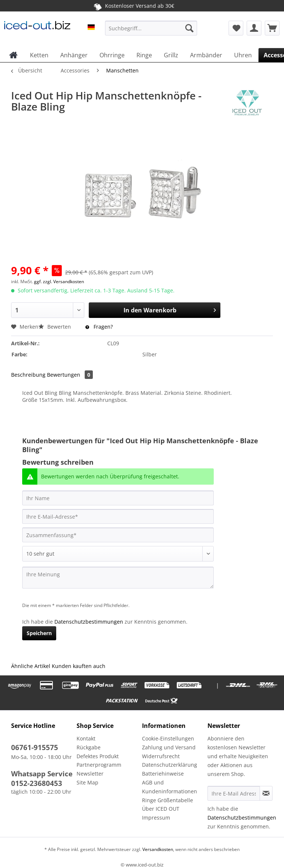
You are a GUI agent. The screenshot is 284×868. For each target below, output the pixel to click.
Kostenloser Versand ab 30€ (133, 6)
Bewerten (55, 327)
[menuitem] (151, 32)
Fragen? (99, 327)
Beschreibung (28, 375)
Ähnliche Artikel (31, 666)
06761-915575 (35, 747)
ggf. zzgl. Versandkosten (59, 282)
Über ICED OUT (161, 809)
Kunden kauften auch (79, 666)
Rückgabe (89, 747)
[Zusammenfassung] (118, 535)
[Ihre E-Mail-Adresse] (118, 516)
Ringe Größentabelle (168, 800)
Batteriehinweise (163, 774)
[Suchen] (189, 28)
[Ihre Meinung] (118, 578)
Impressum (156, 818)
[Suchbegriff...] (151, 28)
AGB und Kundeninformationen (170, 787)
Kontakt (86, 738)
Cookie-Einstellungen (168, 738)
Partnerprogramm (99, 765)
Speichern (39, 633)
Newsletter (90, 774)
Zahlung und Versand (169, 747)
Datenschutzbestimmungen (89, 622)
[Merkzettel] (236, 28)
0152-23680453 (37, 783)
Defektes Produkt (98, 756)
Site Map (87, 782)
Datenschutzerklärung (170, 765)
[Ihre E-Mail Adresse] (234, 793)
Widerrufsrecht (161, 756)
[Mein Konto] (254, 28)
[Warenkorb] (272, 28)
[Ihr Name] (118, 498)
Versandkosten (157, 849)
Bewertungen (70, 375)
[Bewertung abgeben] (118, 554)
